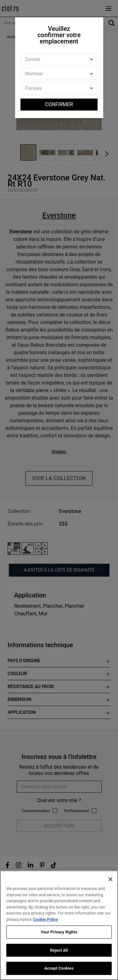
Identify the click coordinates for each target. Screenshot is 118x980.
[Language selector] (59, 88)
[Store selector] (59, 74)
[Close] (110, 879)
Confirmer (59, 104)
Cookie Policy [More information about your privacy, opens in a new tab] (46, 919)
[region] (59, 925)
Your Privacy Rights (59, 932)
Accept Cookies (59, 968)
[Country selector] (59, 59)
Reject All (59, 950)
